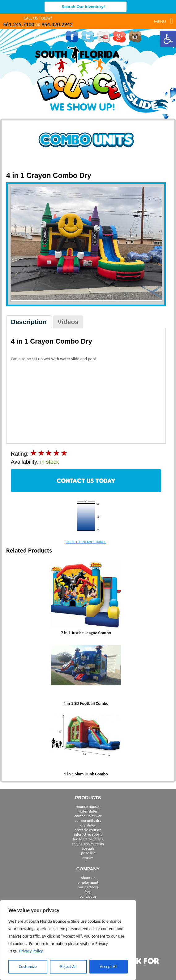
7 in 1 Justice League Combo (86, 633)
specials (88, 848)
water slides (88, 811)
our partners (88, 887)
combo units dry (88, 820)
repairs (88, 858)
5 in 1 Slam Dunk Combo (86, 774)
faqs (88, 892)
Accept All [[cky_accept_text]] (109, 967)
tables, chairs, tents (88, 844)
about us (88, 878)
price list (88, 853)
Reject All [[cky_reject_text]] (69, 967)
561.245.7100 (19, 24)
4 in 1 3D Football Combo (86, 703)
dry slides (88, 825)
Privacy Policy (31, 951)
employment (88, 882)
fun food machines (88, 839)
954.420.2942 (57, 24)
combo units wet (88, 816)
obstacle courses (88, 830)
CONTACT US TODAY (86, 481)
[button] (168, 39)
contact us (88, 896)
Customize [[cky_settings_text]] (28, 967)
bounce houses (88, 807)
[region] (68, 940)
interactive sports (88, 834)
